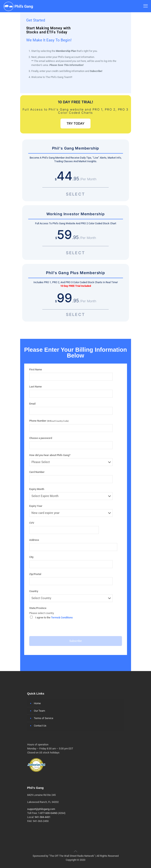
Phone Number (49, 421)
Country (34, 591)
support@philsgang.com (41, 809)
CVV (32, 523)
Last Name (35, 387)
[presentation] (60, 628)
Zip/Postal (35, 574)
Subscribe (75, 641)
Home (37, 703)
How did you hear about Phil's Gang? (50, 455)
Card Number (37, 472)
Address (34, 540)
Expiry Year (36, 506)
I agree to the (51, 617)
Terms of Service (44, 718)
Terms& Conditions (62, 617)
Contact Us (40, 726)
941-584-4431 (43, 817)
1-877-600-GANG (48, 813)
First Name (36, 369)
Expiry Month (37, 489)
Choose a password (41, 438)
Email (32, 404)
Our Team (39, 711)
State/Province (38, 608)
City (31, 557)
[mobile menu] (146, 6)
